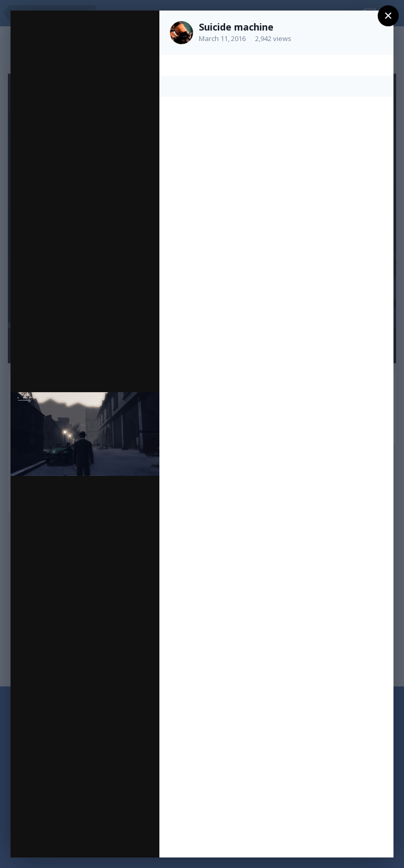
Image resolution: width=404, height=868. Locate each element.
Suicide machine (236, 27)
